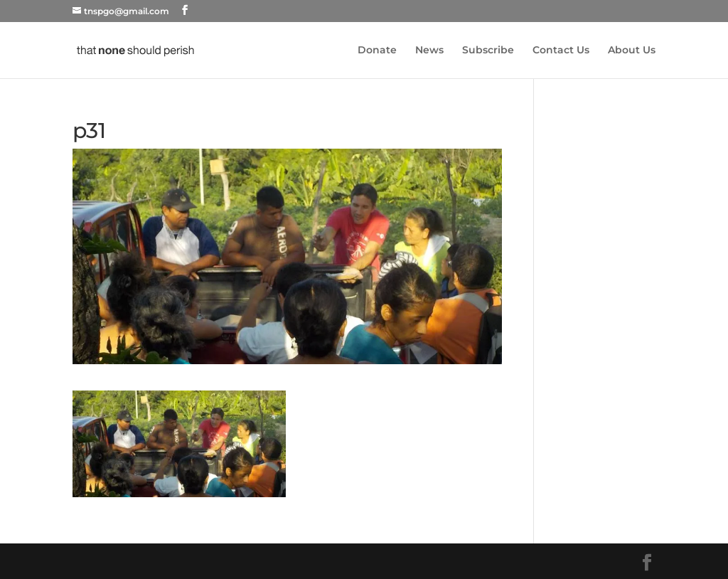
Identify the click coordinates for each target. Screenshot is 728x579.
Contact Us (561, 51)
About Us (632, 51)
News (429, 51)
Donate (377, 51)
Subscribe (488, 51)
